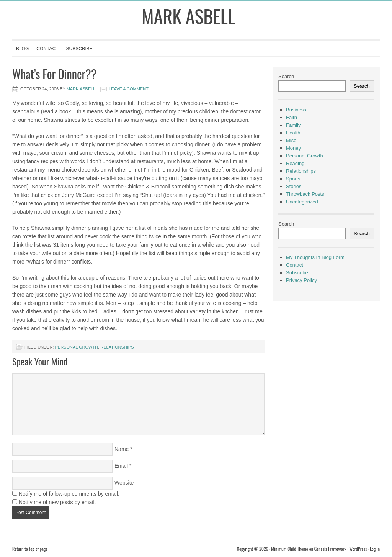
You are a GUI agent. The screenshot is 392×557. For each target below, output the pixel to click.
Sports (293, 179)
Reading (295, 163)
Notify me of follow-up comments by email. (69, 494)
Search (286, 76)
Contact (47, 49)
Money (293, 148)
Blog (22, 49)
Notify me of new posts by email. (57, 502)
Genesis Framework (330, 549)
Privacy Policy (301, 280)
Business (296, 110)
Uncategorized (302, 202)
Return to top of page (30, 549)
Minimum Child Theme (290, 549)
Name (122, 449)
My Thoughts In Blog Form (315, 257)
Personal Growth (76, 347)
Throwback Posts (305, 194)
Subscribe (79, 49)
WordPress (358, 549)
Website (124, 483)
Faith (292, 117)
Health (293, 133)
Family (293, 125)
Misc (291, 140)
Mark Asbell (188, 16)
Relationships (117, 347)
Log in (375, 549)
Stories (294, 186)
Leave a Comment (129, 89)
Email (121, 466)
